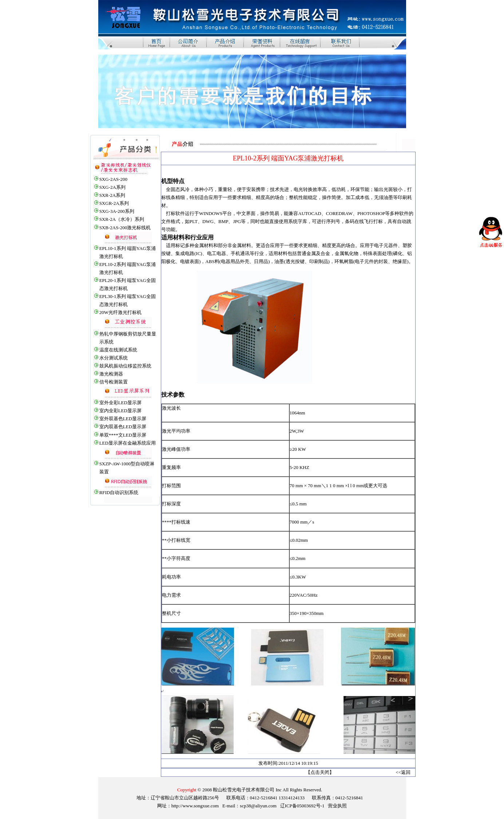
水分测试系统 (114, 358)
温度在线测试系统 (118, 350)
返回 (406, 772)
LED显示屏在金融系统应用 (128, 443)
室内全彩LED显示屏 (120, 411)
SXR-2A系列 (112, 195)
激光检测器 (111, 374)
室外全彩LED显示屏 (120, 403)
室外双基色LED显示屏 (123, 419)
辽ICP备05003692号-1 (302, 806)
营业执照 (337, 806)
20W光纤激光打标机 (120, 312)
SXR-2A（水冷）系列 (122, 219)
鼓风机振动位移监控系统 (125, 366)
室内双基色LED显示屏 (123, 427)
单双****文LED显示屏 (123, 435)
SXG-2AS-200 (113, 179)
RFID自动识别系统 (119, 492)
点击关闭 (320, 772)
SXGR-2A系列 (114, 203)
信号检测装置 (114, 382)
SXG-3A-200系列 (117, 211)
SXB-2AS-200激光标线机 (125, 228)
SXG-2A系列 (112, 187)
